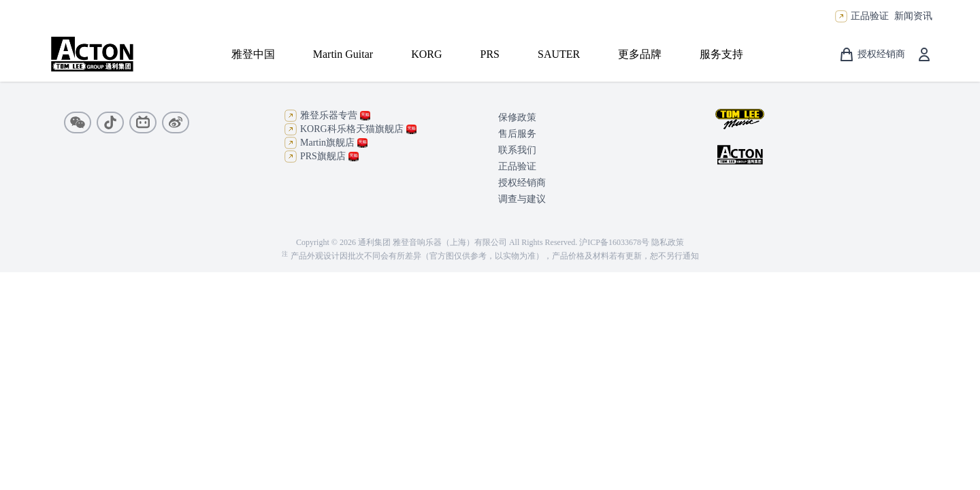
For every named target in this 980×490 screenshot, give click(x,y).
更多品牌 (640, 54)
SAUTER (559, 54)
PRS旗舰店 (321, 157)
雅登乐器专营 (327, 116)
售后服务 (517, 134)
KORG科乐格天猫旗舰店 (350, 129)
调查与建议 (522, 199)
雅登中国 (253, 54)
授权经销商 (522, 183)
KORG (426, 54)
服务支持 (721, 54)
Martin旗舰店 (326, 143)
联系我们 (517, 150)
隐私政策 (668, 242)
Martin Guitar (343, 54)
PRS (490, 54)
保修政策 (517, 117)
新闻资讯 (913, 16)
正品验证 (870, 16)
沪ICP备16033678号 (614, 242)
